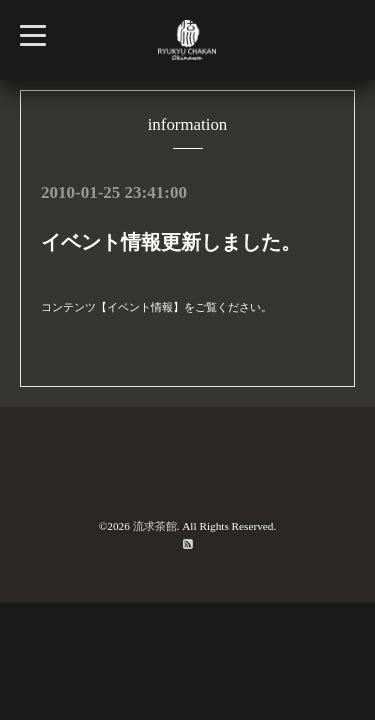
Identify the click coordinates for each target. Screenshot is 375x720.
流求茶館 (155, 526)
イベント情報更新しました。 (171, 242)
